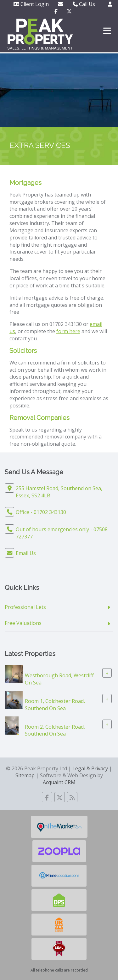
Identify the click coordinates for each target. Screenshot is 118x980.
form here (68, 331)
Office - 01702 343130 (41, 512)
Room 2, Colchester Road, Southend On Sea (55, 730)
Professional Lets (25, 607)
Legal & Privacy (90, 768)
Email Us (26, 553)
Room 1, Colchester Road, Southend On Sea (55, 705)
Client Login (31, 4)
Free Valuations (23, 623)
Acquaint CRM (59, 782)
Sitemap (25, 775)
